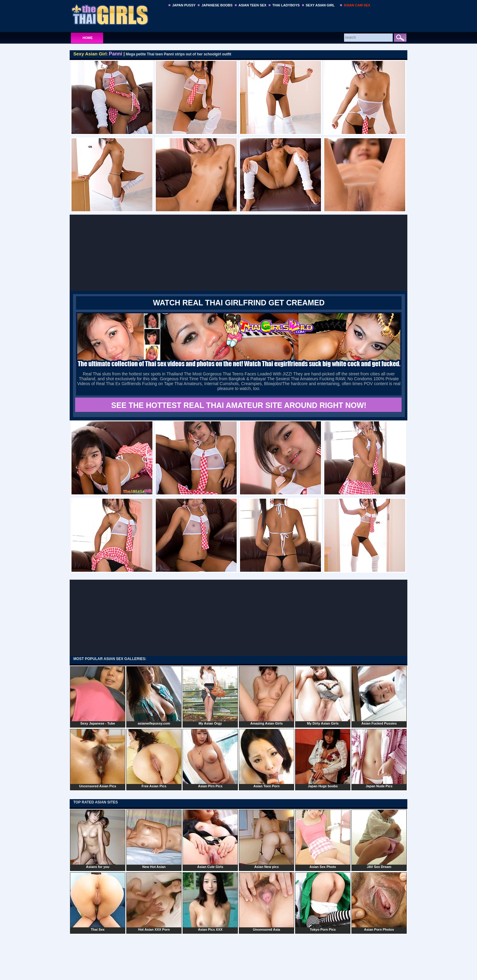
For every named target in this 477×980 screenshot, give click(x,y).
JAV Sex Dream (379, 839)
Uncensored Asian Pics (98, 758)
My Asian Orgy (210, 696)
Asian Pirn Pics (210, 758)
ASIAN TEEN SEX (252, 5)
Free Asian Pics (154, 758)
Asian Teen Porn (266, 758)
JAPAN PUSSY (184, 5)
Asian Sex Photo (323, 839)
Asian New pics (266, 839)
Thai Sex (98, 902)
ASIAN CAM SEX (357, 5)
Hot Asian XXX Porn (154, 902)
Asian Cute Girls (210, 839)
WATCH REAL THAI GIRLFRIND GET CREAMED (239, 303)
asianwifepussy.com (154, 696)
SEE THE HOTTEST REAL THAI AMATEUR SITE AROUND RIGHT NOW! (239, 405)
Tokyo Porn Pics (323, 902)
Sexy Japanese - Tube (98, 696)
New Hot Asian (154, 839)
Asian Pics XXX (210, 902)
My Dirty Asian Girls (323, 696)
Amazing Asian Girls (266, 696)
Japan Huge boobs (323, 758)
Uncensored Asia (266, 902)
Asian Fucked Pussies (379, 696)
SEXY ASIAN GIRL (320, 5)
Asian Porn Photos (379, 902)
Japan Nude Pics (379, 758)
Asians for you (98, 839)
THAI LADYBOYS (286, 5)
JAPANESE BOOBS (217, 5)
